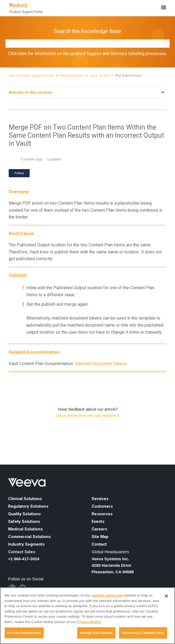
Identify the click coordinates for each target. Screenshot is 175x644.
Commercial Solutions (29, 537)
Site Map (100, 537)
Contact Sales (22, 552)
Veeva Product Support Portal (31, 75)
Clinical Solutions (25, 499)
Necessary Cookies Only (143, 633)
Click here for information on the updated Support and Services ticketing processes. (88, 54)
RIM (106, 75)
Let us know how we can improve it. (88, 416)
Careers (99, 529)
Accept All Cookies (96, 633)
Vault (93, 75)
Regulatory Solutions (28, 506)
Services (100, 499)
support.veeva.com (107, 595)
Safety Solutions (24, 521)
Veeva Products (72, 75)
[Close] (166, 596)
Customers (102, 506)
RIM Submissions (128, 75)
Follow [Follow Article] (19, 173)
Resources (102, 514)
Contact (99, 544)
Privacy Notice (89, 622)
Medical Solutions (25, 529)
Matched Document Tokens (101, 364)
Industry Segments (26, 544)
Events (98, 521)
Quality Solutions (24, 514)
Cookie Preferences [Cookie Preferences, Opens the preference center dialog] (24, 633)
